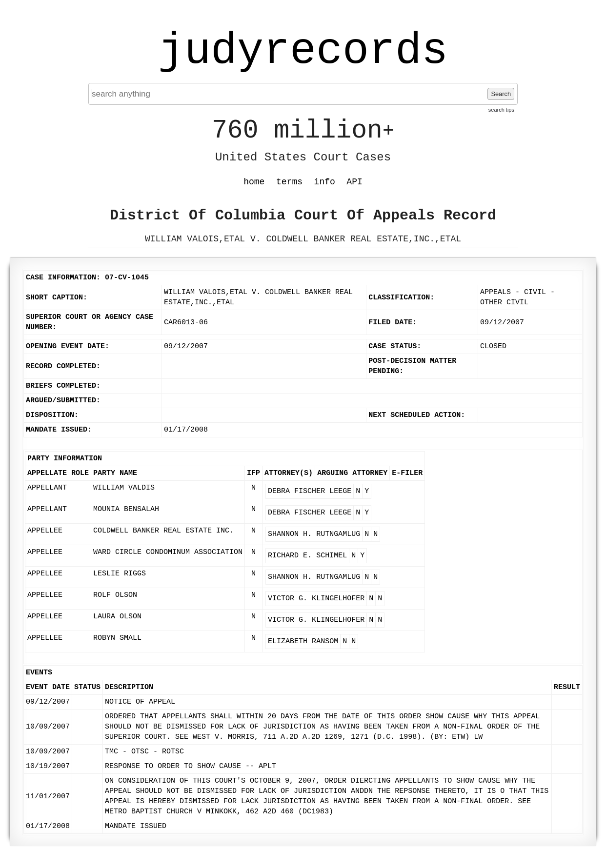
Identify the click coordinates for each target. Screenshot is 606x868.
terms (289, 182)
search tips (501, 110)
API (354, 182)
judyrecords (303, 51)
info (325, 182)
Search (501, 94)
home (254, 182)
